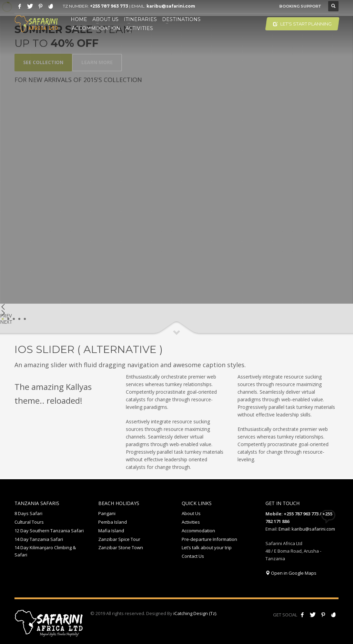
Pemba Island (113, 522)
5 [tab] (25, 319)
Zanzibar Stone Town (121, 547)
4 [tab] (19, 319)
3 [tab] (14, 319)
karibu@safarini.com (171, 6)
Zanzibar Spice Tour (119, 539)
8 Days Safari (28, 513)
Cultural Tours (29, 522)
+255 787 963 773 (109, 6)
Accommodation (198, 531)
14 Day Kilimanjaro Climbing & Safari (45, 551)
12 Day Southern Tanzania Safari (49, 531)
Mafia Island (111, 531)
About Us (191, 513)
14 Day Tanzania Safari (39, 539)
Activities (191, 522)
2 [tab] (8, 319)
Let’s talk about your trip (207, 547)
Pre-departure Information (209, 539)
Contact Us (193, 556)
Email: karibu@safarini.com (307, 529)
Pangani (107, 513)
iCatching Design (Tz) (195, 613)
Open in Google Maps (291, 573)
